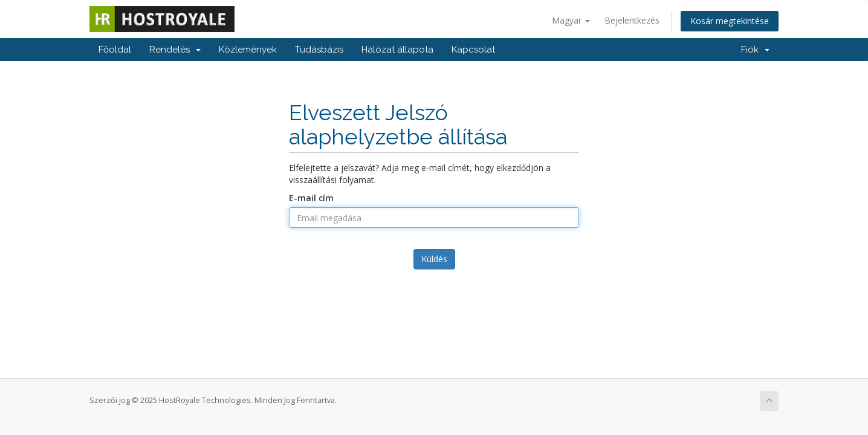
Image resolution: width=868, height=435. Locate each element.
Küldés (434, 259)
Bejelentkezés (632, 20)
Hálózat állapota (397, 50)
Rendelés (175, 50)
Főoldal (115, 50)
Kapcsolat (473, 50)
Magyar (571, 20)
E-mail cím (311, 198)
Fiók (755, 50)
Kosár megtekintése (730, 21)
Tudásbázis (319, 50)
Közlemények (248, 50)
